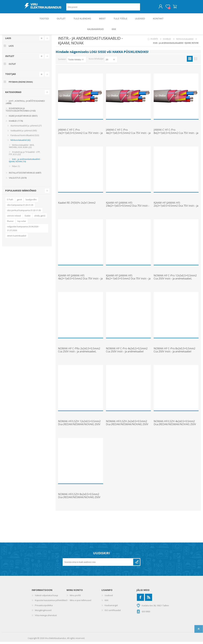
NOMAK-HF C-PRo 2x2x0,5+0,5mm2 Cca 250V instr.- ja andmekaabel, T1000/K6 (79, 354)
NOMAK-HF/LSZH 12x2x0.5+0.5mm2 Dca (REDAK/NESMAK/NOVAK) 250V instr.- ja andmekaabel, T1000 (79, 427)
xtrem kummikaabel (17, 238)
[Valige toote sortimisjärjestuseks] (77, 62)
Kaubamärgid (111, 608)
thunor (10, 223)
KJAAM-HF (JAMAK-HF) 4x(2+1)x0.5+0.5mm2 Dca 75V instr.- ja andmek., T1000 (80, 281)
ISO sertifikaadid (113, 612)
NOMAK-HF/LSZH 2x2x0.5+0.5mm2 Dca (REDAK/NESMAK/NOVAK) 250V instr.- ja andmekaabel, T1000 (127, 427)
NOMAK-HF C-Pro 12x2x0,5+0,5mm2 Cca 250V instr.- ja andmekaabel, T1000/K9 (175, 281)
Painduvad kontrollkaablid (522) (25, 138)
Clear (42, 40)
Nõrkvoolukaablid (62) (20, 142)
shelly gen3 (40, 218)
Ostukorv (172, 8)
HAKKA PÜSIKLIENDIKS (130, 54)
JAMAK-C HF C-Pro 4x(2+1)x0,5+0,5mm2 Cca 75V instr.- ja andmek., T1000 (128, 135)
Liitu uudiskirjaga (137, 564)
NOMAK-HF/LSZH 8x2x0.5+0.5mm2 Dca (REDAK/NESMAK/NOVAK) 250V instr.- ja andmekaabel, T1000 (79, 500)
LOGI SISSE (98, 54)
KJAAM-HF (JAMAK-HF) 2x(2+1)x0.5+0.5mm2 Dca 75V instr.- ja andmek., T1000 (176, 208)
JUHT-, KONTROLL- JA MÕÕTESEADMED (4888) (25, 104)
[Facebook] (140, 600)
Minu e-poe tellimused (80, 602)
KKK (107, 602)
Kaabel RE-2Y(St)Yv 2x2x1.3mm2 (77, 205)
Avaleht (154, 41)
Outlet (28, 218)
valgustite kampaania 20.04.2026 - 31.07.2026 (23, 231)
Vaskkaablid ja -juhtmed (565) (24, 133)
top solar (22, 223)
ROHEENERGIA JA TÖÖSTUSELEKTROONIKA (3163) (21, 112)
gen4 (19, 202)
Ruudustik (190, 61)
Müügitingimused (43, 612)
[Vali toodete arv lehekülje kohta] (111, 62)
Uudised (109, 598)
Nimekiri (196, 61)
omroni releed (14, 218)
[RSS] (149, 600)
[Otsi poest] (103, 8)
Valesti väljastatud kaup (46, 598)
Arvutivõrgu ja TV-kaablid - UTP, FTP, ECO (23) (25, 155)
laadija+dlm (31, 202)
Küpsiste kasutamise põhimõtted (51, 602)
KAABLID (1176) (16, 123)
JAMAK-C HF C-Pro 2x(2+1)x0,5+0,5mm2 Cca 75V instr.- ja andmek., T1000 (80, 135)
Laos (8, 40)
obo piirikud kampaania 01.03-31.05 (24, 212)
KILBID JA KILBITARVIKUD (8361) (23, 118)
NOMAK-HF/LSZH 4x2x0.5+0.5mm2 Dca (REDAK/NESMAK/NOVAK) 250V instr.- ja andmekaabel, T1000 (175, 427)
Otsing (144, 8)
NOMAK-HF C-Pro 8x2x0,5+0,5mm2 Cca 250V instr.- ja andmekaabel (174, 352)
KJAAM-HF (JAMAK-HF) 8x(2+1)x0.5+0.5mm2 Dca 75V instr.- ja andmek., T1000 (128, 281)
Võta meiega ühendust (46, 618)
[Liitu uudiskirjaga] (98, 564)
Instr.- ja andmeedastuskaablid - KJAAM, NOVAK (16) (25, 162)
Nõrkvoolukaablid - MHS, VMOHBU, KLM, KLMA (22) (22, 148)
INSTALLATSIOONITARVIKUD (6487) (25, 175)
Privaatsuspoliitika (44, 608)
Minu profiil (75, 598)
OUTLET (10, 58)
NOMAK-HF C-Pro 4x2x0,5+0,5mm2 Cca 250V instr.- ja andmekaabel (127, 352)
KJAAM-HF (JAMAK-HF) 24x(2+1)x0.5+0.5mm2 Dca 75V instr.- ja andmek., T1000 (128, 208)
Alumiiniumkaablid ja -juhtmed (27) (26, 128)
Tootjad (11, 76)
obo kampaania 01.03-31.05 (20, 207)
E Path (10, 202)
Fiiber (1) (16, 168)
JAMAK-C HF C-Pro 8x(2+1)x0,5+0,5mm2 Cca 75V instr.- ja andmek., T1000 (176, 135)
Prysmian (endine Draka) (21, 84)
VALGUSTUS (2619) (18, 180)
